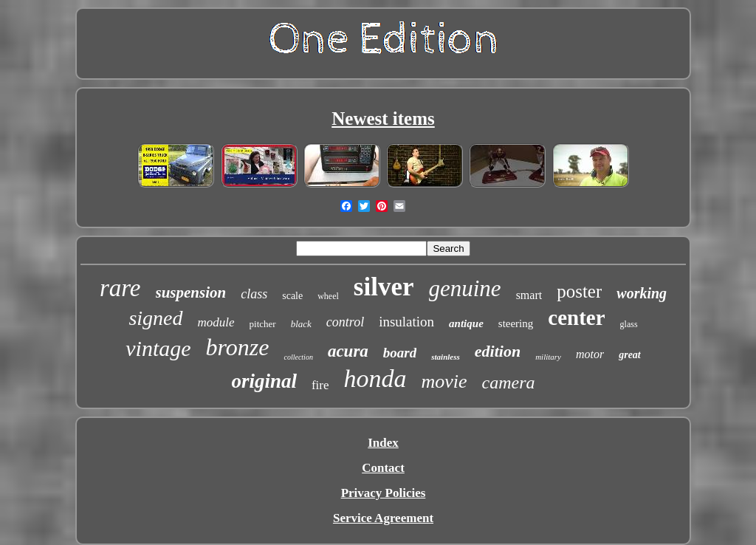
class (254, 294)
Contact (383, 468)
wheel (328, 296)
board (400, 353)
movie (444, 381)
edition (498, 351)
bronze (238, 347)
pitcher (263, 324)
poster (579, 291)
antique (466, 323)
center (576, 318)
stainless (446, 357)
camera (509, 383)
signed (155, 318)
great (630, 355)
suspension (191, 292)
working (642, 293)
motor (590, 354)
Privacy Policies (384, 493)
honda (375, 378)
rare (120, 288)
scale (292, 296)
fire (320, 385)
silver (384, 287)
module (216, 322)
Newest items (383, 119)
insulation (406, 322)
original (264, 381)
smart (529, 295)
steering (516, 323)
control (345, 322)
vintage (158, 348)
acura (348, 351)
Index (383, 443)
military (548, 357)
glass (629, 324)
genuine (465, 288)
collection (298, 357)
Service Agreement (383, 518)
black (301, 324)
